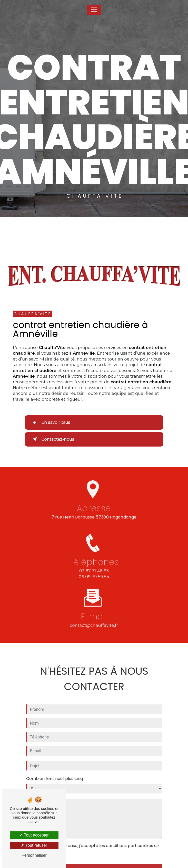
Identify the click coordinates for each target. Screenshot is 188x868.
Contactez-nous (52, 439)
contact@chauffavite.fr (94, 621)
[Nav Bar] (94, 10)
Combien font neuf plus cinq (55, 774)
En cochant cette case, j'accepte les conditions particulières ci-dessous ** (96, 844)
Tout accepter (34, 835)
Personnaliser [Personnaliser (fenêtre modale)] (34, 855)
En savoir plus (50, 422)
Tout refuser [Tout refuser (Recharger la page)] (34, 845)
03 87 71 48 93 (94, 575)
